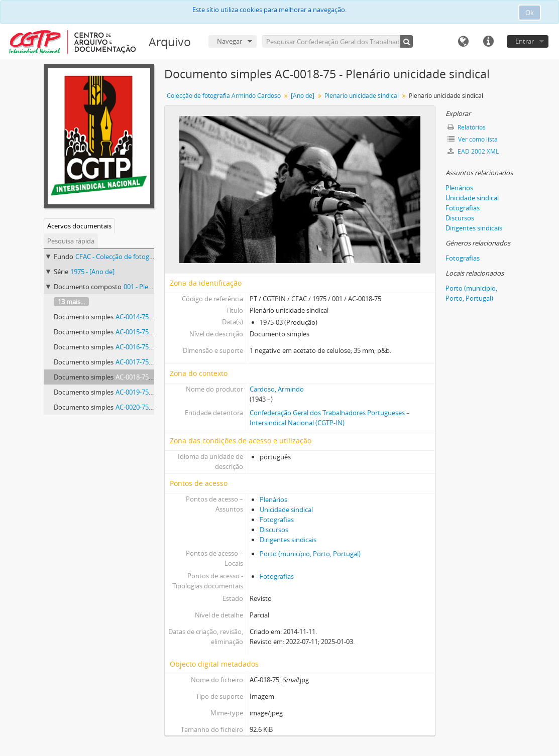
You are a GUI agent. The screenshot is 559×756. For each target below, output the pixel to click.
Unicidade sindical (286, 510)
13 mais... (71, 302)
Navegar (230, 41)
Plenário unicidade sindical (362, 96)
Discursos (274, 530)
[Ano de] (303, 96)
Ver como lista (473, 139)
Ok (530, 13)
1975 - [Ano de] (92, 272)
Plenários (273, 499)
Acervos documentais (79, 226)
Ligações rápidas (488, 42)
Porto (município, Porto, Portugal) (310, 554)
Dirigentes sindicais (288, 540)
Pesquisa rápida (71, 241)
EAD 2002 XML (473, 151)
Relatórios (467, 127)
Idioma (463, 42)
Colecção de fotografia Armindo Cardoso (224, 96)
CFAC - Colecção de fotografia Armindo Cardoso (146, 257)
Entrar (525, 41)
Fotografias (277, 520)
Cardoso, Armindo (277, 389)
